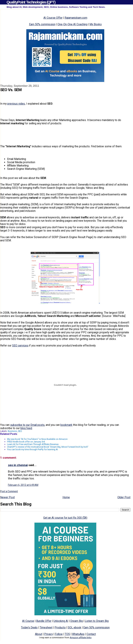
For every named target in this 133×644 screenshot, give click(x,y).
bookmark (66, 425)
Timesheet (46, 627)
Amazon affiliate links (81, 638)
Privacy (48, 634)
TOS (67, 634)
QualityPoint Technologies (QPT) (31, 2)
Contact (91, 634)
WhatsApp (78, 634)
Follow (59, 634)
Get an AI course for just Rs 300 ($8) (65, 518)
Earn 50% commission (42, 24)
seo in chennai (18, 465)
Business (12, 431)
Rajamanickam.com (76, 18)
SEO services (20, 346)
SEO (20, 431)
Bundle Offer (44, 621)
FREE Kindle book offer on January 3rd (26, 442)
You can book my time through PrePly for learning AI (32, 449)
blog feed (26, 428)
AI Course (28, 621)
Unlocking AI (61, 621)
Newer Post (7, 497)
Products (60, 627)
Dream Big (77, 621)
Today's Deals (29, 627)
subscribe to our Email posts (27, 425)
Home (66, 497)
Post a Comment (9, 491)
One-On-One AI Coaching (72, 24)
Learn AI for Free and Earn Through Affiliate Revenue (33, 444)
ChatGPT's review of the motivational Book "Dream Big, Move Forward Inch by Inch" (48, 447)
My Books (96, 24)
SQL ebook (74, 627)
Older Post (124, 497)
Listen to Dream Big (97, 621)
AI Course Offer (53, 18)
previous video (16, 104)
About (39, 634)
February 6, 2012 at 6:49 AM (23, 485)
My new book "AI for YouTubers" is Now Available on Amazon (37, 439)
